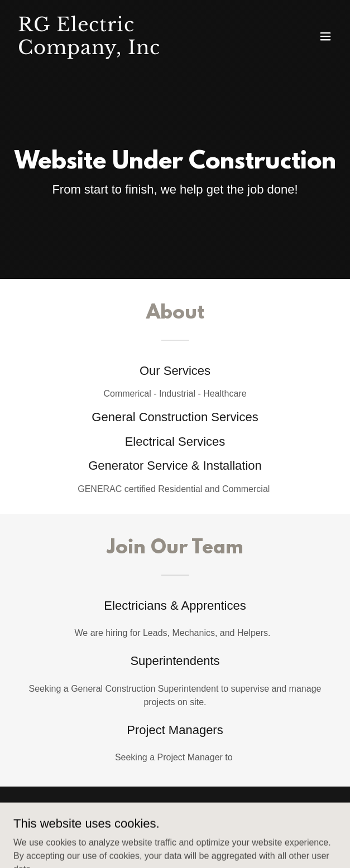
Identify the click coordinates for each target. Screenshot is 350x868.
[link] (126, 51)
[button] (325, 36)
